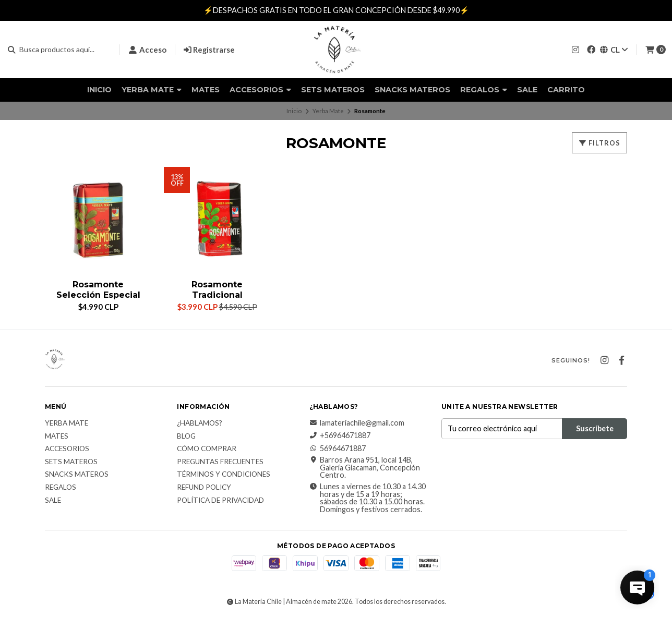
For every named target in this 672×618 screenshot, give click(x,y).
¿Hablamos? (200, 423)
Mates (206, 90)
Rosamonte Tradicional (217, 289)
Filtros (599, 143)
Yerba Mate (152, 90)
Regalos (484, 90)
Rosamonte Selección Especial (98, 289)
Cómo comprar (207, 449)
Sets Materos (333, 90)
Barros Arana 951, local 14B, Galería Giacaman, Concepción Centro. (365, 468)
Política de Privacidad (220, 501)
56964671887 (338, 449)
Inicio (99, 90)
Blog (186, 437)
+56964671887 (340, 435)
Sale (527, 90)
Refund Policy (204, 488)
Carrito (566, 90)
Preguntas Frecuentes (220, 462)
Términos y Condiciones (224, 475)
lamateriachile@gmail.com (357, 423)
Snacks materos (412, 90)
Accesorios (260, 90)
